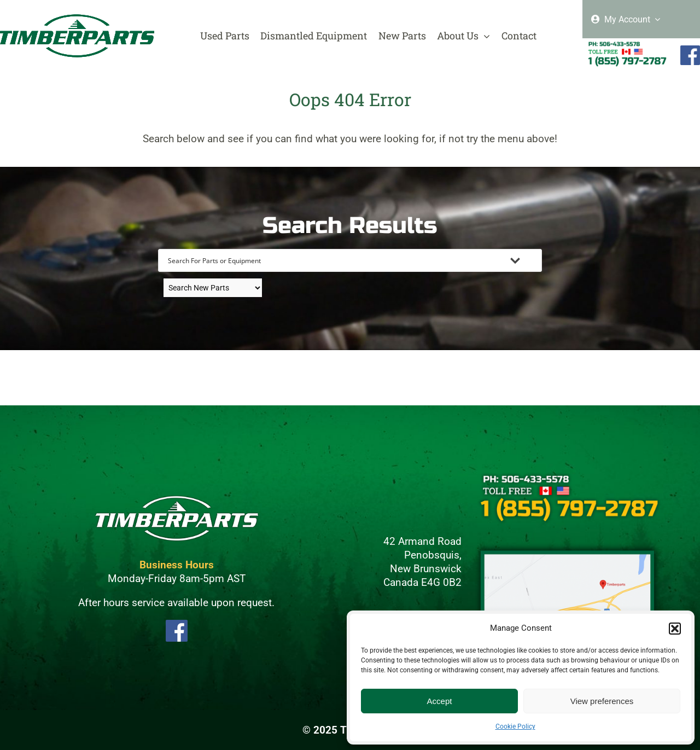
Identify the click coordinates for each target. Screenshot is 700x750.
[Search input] (336, 260)
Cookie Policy (515, 726)
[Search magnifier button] (530, 260)
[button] (675, 629)
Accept (440, 701)
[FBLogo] (177, 624)
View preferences (602, 701)
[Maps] (568, 547)
